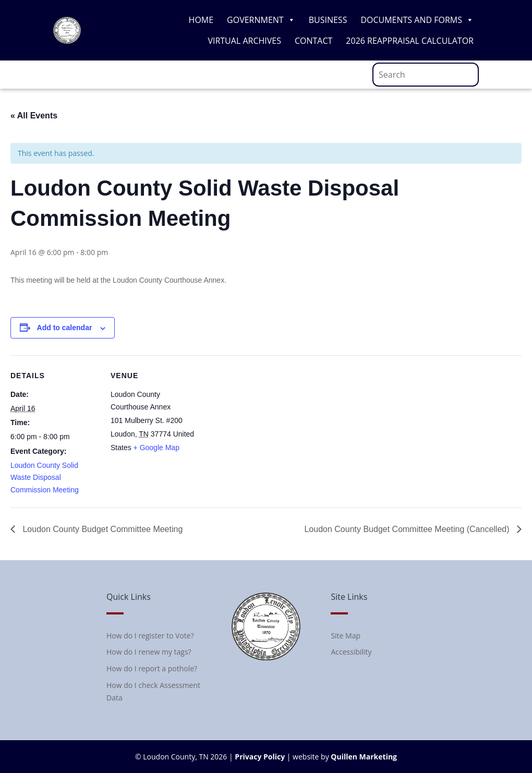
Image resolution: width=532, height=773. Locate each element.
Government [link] (261, 20)
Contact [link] (313, 41)
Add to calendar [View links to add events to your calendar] (65, 328)
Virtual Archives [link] (244, 41)
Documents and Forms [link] (417, 20)
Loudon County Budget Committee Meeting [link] (101, 529)
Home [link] (201, 20)
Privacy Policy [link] (260, 757)
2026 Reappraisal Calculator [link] (410, 41)
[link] (67, 41)
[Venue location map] (266, 427)
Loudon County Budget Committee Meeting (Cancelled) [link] (408, 529)
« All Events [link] (34, 116)
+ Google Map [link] (156, 448)
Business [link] (328, 20)
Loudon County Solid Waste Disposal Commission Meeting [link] (45, 478)
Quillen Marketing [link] (364, 757)
